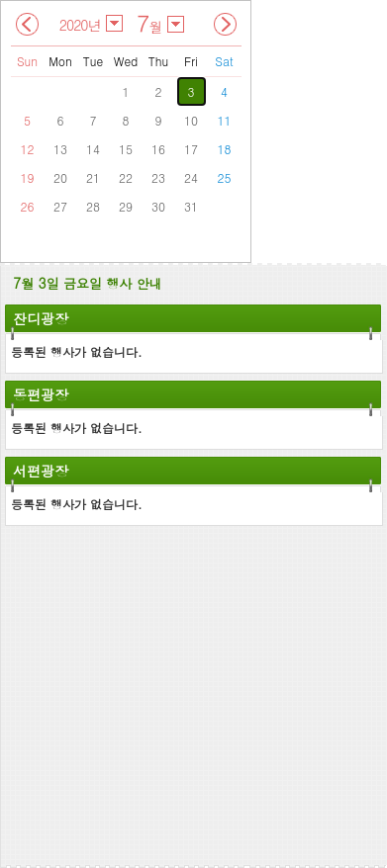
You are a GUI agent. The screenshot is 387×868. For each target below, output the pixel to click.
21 (93, 177)
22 (126, 177)
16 (158, 149)
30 (158, 206)
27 (60, 206)
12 (28, 149)
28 (93, 206)
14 (93, 149)
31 (191, 206)
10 (191, 120)
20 (60, 177)
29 (126, 206)
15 (126, 149)
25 (225, 177)
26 (28, 206)
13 (60, 149)
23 (158, 177)
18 (225, 149)
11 (225, 120)
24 (191, 177)
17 (191, 149)
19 (28, 177)
